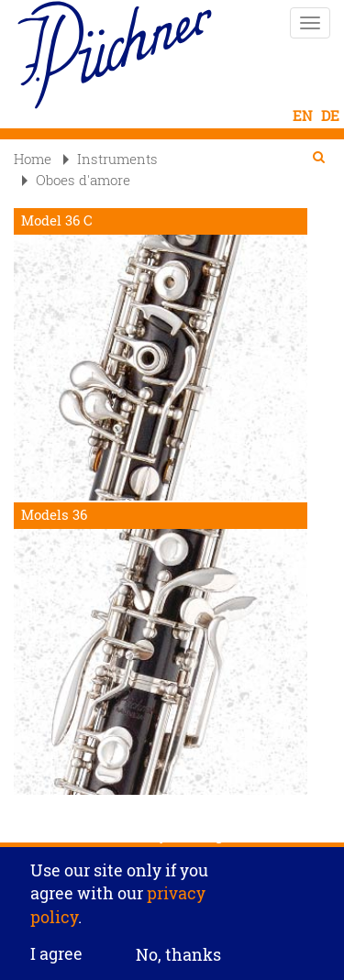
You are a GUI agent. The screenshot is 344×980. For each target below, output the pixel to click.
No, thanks (178, 960)
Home (33, 159)
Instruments (111, 159)
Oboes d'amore (76, 180)
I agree (56, 961)
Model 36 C (57, 220)
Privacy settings (172, 840)
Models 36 (54, 515)
